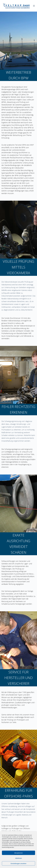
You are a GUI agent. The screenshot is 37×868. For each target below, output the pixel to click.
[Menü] (34, 6)
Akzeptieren (18, 853)
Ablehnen (19, 858)
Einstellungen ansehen (18, 863)
